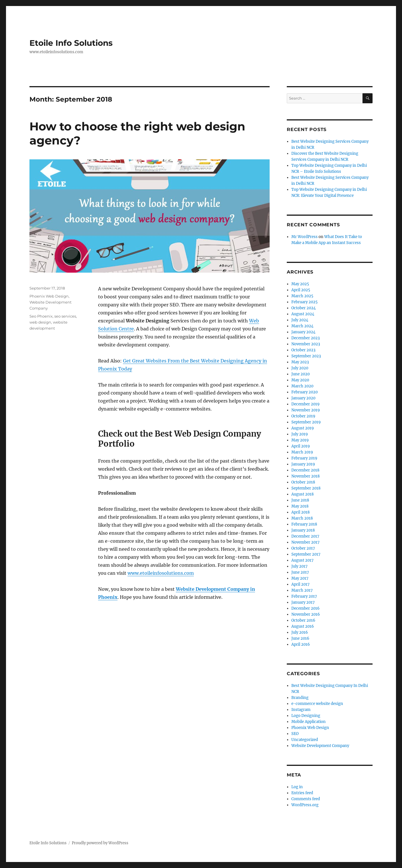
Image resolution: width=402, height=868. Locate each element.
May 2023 (300, 362)
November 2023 (306, 344)
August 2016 (303, 626)
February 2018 (304, 524)
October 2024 (304, 308)
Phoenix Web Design (49, 296)
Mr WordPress (305, 237)
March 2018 (302, 518)
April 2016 (301, 644)
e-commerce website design (317, 704)
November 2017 (306, 542)
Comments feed (306, 799)
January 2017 (303, 602)
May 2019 (300, 440)
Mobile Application (309, 722)
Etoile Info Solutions (71, 43)
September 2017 (306, 554)
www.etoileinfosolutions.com (161, 573)
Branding (300, 698)
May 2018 (300, 506)
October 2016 (303, 620)
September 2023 (306, 356)
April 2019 (301, 446)
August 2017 (303, 560)
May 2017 (300, 578)
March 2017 (302, 590)
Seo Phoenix (41, 316)
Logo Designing (306, 716)
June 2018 (300, 500)
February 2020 (305, 392)
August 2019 (303, 428)
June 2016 (300, 638)
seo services (65, 316)
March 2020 (302, 386)
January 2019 (303, 464)
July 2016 (300, 632)
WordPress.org (305, 805)
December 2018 (305, 470)
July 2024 (300, 320)
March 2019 (302, 452)
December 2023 (306, 338)
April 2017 (300, 584)
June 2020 (300, 374)
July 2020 (300, 368)
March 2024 (302, 326)
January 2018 (303, 530)
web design (40, 322)
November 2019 (306, 410)
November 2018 (306, 476)
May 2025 (300, 284)
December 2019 (306, 404)
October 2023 (303, 350)
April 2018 (300, 512)
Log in (297, 787)
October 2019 (303, 416)
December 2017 (305, 536)
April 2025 (301, 290)
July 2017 (299, 566)
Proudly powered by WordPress (100, 843)
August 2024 (303, 314)
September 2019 (306, 422)
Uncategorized (305, 740)
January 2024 (303, 332)
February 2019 (304, 458)
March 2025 (302, 296)
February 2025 (305, 302)
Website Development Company (320, 746)
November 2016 (306, 614)
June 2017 (300, 572)
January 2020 (303, 398)
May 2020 (300, 380)
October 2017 (303, 548)
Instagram (301, 710)
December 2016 (306, 608)
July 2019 (300, 434)
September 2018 (306, 488)
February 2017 (304, 596)
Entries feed (302, 793)
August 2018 (303, 494)
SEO (295, 734)
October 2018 (303, 482)
